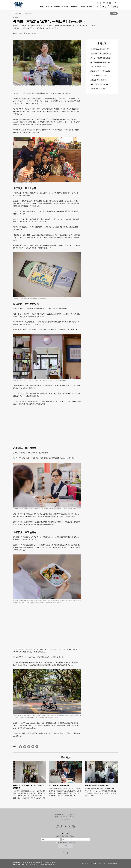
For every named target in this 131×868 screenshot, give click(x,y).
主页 (15, 13)
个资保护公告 (71, 842)
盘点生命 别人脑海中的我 (59, 785)
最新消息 (57, 7)
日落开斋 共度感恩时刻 (98, 67)
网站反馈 (102, 863)
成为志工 (104, 7)
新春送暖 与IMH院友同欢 (99, 80)
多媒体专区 (66, 7)
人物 (16, 18)
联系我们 (90, 7)
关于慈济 (41, 7)
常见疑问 (85, 863)
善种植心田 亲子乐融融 (98, 89)
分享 (114, 13)
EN (115, 3)
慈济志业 (49, 7)
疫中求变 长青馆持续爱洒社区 (97, 785)
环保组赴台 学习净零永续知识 (100, 71)
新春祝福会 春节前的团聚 (99, 75)
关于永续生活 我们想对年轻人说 (101, 53)
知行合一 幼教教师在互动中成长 (101, 58)
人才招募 (82, 7)
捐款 (114, 7)
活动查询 (74, 7)
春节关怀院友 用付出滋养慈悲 (100, 84)
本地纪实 (28, 13)
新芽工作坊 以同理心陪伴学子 (100, 49)
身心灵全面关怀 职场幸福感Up (100, 62)
